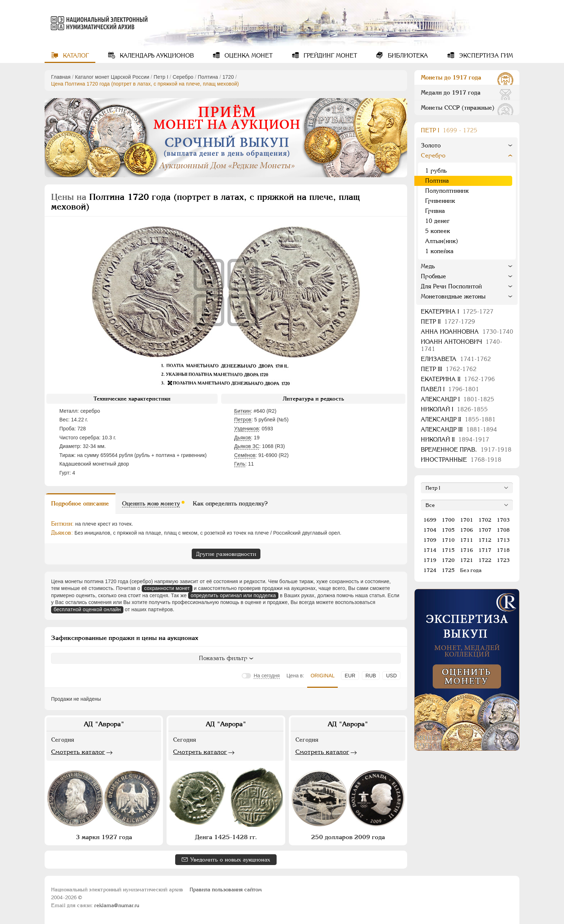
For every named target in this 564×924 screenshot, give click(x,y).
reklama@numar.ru (117, 905)
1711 (467, 540)
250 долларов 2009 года (348, 837)
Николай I (454, 409)
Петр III (449, 369)
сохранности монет (167, 588)
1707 (485, 530)
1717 (485, 550)
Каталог (75, 56)
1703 (503, 520)
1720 (228, 77)
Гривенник (440, 201)
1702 (485, 520)
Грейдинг (329, 56)
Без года (471, 570)
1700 (448, 520)
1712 (485, 540)
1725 (448, 570)
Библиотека (407, 56)
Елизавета (456, 359)
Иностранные (461, 460)
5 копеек (438, 231)
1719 (430, 560)
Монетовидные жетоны (453, 296)
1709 (430, 540)
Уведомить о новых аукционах (230, 859)
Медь (428, 266)
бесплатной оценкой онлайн (87, 609)
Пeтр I (161, 77)
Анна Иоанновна (467, 332)
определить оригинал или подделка (233, 595)
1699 (430, 520)
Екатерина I (457, 312)
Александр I (458, 399)
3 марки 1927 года (104, 837)
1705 (448, 530)
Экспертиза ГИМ (485, 56)
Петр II (448, 322)
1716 (467, 550)
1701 (467, 520)
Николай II (455, 440)
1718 (503, 550)
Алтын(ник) (442, 241)
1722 (485, 560)
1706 (467, 530)
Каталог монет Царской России (112, 77)
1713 (503, 540)
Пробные (433, 276)
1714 (430, 550)
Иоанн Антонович (461, 345)
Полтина (208, 77)
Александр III (459, 429)
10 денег (437, 221)
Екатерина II (458, 379)
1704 (430, 530)
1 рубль (436, 171)
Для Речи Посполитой (451, 286)
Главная (61, 77)
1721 (467, 560)
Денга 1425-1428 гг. (226, 837)
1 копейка (439, 251)
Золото (431, 145)
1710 (448, 540)
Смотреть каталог (78, 752)
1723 (503, 560)
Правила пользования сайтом (226, 889)
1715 (448, 550)
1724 (430, 570)
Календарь (156, 56)
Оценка (248, 56)
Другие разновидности (226, 554)
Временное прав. (466, 450)
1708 (503, 530)
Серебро (183, 77)
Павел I (450, 389)
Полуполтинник (447, 191)
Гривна (435, 211)
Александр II (458, 419)
